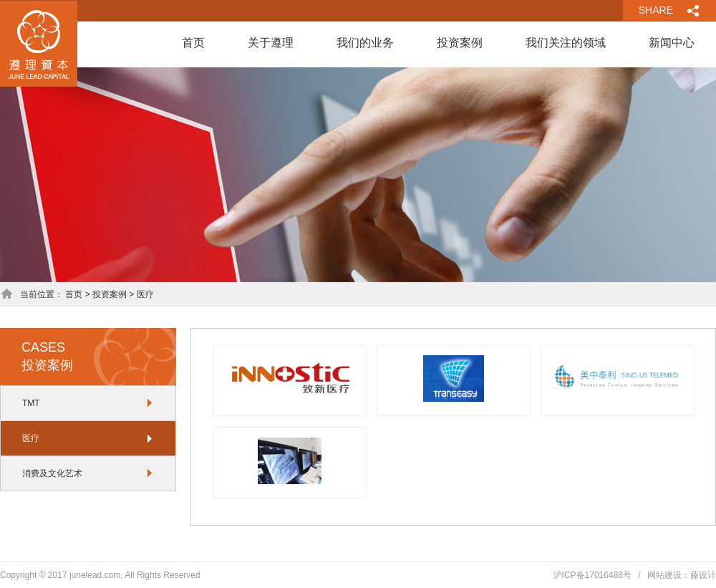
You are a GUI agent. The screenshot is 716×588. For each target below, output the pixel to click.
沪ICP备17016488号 (592, 575)
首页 (193, 43)
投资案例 (460, 43)
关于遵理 (271, 43)
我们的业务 (365, 43)
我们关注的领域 (566, 43)
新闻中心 (672, 43)
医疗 (31, 438)
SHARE (656, 10)
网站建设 (664, 575)
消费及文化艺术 (52, 473)
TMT (31, 403)
